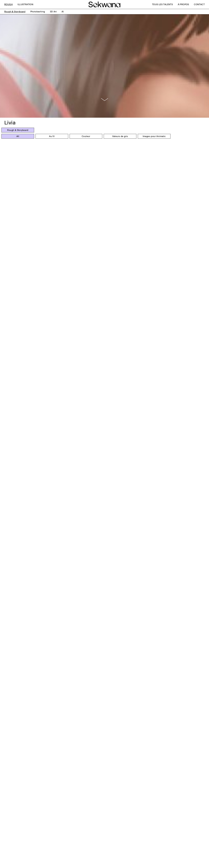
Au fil (52, 136)
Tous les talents (162, 4)
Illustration (25, 4)
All (18, 136)
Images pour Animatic (154, 136)
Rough (8, 4)
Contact (199, 4)
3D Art (53, 12)
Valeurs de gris (120, 136)
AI (63, 12)
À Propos (183, 4)
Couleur (86, 136)
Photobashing (38, 12)
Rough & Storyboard (15, 12)
